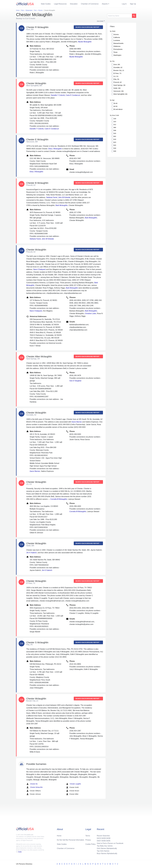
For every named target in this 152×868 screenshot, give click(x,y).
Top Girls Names (103, 851)
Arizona (116, 34)
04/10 (99, 838)
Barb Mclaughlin (62, 205)
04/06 (104, 841)
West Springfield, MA (120, 94)
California (117, 37)
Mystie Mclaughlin (85, 42)
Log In (124, 4)
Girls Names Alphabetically (107, 848)
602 (115, 136)
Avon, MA (117, 64)
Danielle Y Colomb (58, 95)
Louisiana (117, 40)
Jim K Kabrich (32, 553)
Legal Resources (60, 4)
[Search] (120, 16)
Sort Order (100, 21)
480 (115, 127)
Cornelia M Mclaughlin (59, 499)
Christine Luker (90, 313)
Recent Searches (103, 836)
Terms (88, 836)
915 (115, 145)
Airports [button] (105, 4)
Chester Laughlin (73, 784)
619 (115, 139)
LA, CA (116, 76)
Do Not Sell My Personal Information (71, 840)
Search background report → (88, 27)
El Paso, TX (117, 73)
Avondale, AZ (118, 67)
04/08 (108, 838)
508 (115, 130)
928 (115, 151)
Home (59, 836)
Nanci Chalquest (39, 269)
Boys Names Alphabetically (107, 853)
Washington (117, 55)
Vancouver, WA (119, 91)
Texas (116, 52)
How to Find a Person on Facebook (110, 843)
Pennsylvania (118, 49)
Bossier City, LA (119, 70)
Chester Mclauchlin (34, 787)
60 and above (118, 109)
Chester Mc (32, 784)
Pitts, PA (116, 79)
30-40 (115, 103)
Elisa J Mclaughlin (55, 149)
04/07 (99, 841)
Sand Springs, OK (119, 85)
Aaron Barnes (77, 422)
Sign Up (133, 4)
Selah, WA (117, 88)
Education (74, 4)
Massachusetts (118, 43)
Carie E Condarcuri (73, 95)
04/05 (108, 841)
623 (115, 142)
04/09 (104, 838)
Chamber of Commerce (90, 4)
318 (115, 119)
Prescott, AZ (118, 82)
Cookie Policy (91, 844)
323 (115, 122)
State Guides (46, 4)
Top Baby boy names (105, 846)
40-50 (115, 106)
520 (115, 133)
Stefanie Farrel (52, 197)
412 (115, 125)
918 (115, 148)
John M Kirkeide (64, 197)
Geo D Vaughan (75, 381)
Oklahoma (117, 46)
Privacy (88, 840)
